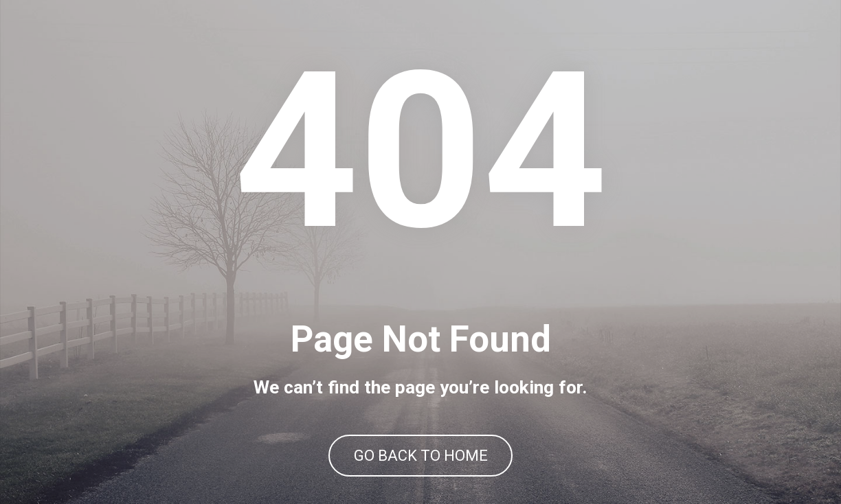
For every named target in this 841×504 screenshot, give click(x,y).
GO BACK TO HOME (421, 456)
